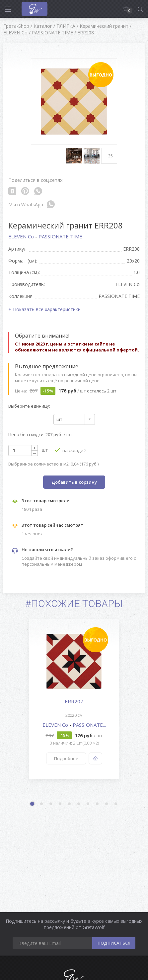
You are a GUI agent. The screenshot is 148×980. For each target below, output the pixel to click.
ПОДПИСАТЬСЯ (114, 943)
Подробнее (66, 758)
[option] (74, 699)
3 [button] (51, 804)
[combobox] (74, 419)
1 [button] (33, 804)
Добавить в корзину (74, 482)
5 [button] (70, 804)
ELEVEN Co (22, 236)
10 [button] (116, 804)
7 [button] (88, 804)
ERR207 (74, 701)
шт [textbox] (59, 419)
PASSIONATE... (89, 725)
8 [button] (98, 804)
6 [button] (79, 804)
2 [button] (42, 804)
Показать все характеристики (47, 309)
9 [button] (107, 804)
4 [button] (60, 804)
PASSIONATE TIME (60, 236)
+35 (109, 156)
